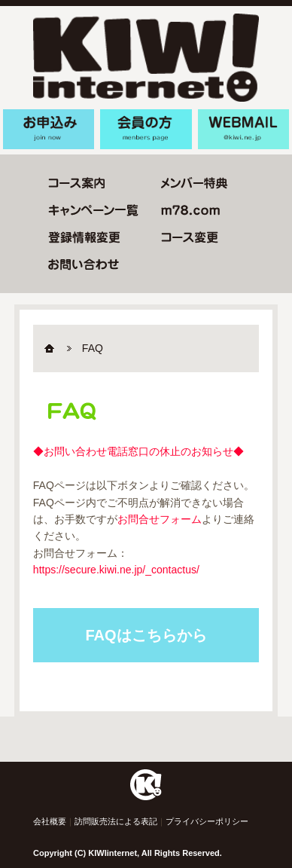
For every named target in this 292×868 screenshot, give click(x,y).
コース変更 (76, 183)
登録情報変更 (84, 237)
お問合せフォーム (160, 519)
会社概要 (50, 821)
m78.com (190, 210)
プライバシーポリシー (207, 821)
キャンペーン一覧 (93, 210)
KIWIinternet (146, 58)
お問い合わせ (84, 264)
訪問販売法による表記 (116, 821)
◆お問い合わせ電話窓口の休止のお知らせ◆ (138, 451)
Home (56, 348)
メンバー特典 (195, 183)
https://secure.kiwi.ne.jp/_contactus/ (116, 570)
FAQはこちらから (146, 635)
